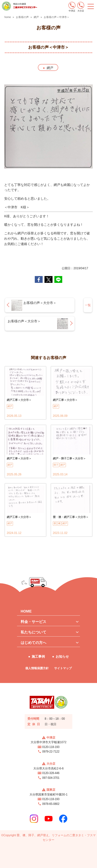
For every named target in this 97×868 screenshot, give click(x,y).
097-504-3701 (51, 778)
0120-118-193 (51, 747)
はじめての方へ (33, 643)
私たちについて (33, 632)
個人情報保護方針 (37, 668)
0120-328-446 (51, 773)
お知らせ (62, 657)
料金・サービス (33, 622)
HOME (26, 611)
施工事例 (38, 657)
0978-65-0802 (51, 804)
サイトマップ (63, 668)
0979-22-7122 (51, 752)
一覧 (88, 305)
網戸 (50, 68)
